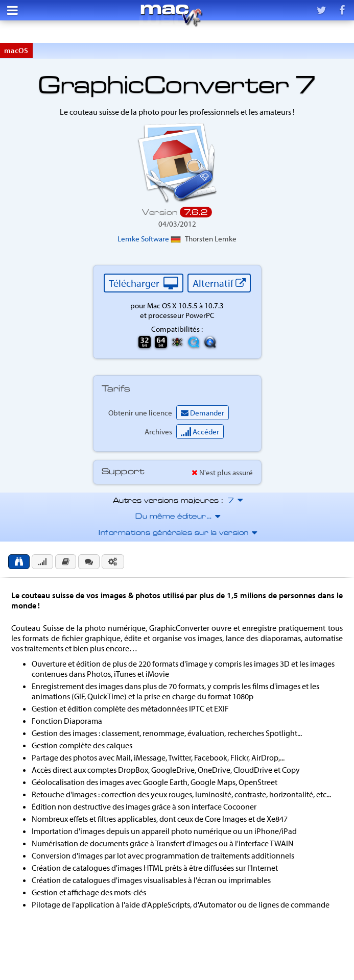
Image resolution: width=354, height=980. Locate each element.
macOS (16, 50)
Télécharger (144, 283)
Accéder (200, 432)
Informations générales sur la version (177, 533)
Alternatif (219, 283)
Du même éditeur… (177, 517)
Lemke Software (149, 239)
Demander (203, 413)
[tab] (19, 562)
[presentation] (19, 562)
